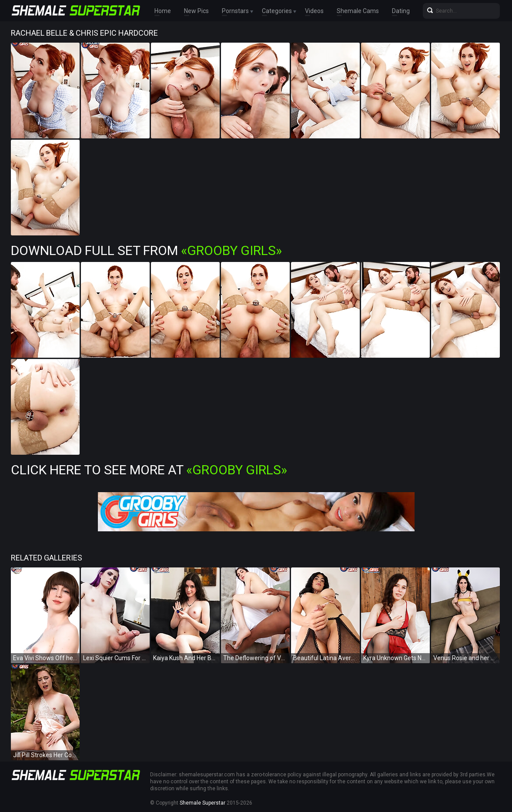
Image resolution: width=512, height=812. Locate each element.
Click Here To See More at (149, 470)
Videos (314, 11)
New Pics (196, 11)
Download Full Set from (146, 250)
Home (163, 11)
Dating (401, 11)
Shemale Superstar (202, 803)
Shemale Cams (358, 11)
